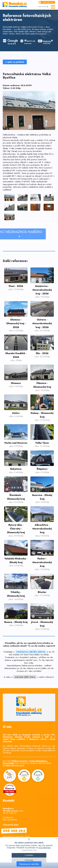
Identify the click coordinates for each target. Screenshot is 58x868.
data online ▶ (43, 7)
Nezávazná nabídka (29, 864)
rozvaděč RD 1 (9, 176)
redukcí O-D (42, 140)
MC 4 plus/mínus (20, 170)
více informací (45, 848)
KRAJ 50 (48, 154)
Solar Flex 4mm (36, 168)
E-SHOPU (26, 182)
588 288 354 (48, 2)
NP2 (23, 146)
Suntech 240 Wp (18, 165)
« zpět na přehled (15, 62)
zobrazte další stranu (25, 677)
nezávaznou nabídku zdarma (31, 652)
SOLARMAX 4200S (12, 173)
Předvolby (29, 860)
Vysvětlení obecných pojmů (13, 765)
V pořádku (29, 855)
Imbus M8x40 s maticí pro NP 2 (28, 162)
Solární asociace (19, 761)
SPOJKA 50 (39, 157)
